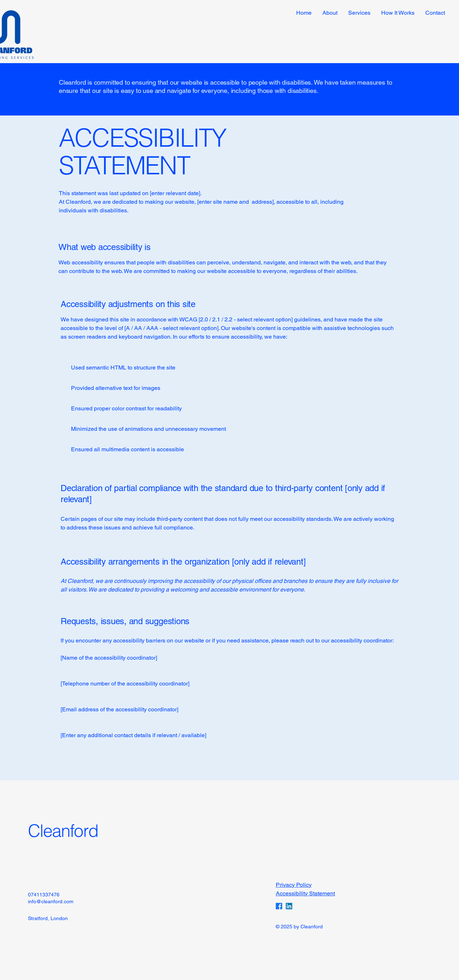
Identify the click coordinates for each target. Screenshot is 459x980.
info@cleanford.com (51, 901)
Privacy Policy (294, 885)
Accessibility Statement (305, 893)
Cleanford (63, 831)
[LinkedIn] (289, 906)
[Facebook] (279, 906)
